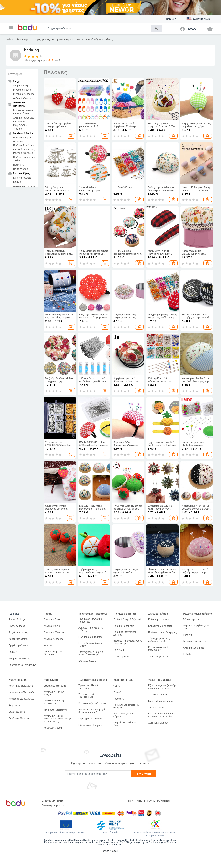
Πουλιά (117, 692)
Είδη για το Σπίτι (22, 178)
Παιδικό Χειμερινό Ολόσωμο (54, 653)
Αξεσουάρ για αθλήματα (21, 699)
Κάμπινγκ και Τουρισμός (22, 692)
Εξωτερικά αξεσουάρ (55, 686)
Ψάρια (117, 686)
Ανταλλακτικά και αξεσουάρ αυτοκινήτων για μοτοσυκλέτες (58, 719)
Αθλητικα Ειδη (18, 680)
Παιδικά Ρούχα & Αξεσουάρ (22, 139)
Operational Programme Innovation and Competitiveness (155, 834)
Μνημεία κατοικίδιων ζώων (125, 724)
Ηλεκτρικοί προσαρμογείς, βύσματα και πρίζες (92, 711)
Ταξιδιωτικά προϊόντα (55, 710)
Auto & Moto (51, 680)
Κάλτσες (48, 645)
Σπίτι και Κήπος (22, 39)
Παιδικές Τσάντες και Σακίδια (24, 159)
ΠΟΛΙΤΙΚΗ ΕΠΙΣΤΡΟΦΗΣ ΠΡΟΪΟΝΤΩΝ (149, 801)
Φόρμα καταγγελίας (19, 658)
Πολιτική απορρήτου (53, 805)
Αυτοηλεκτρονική (53, 728)
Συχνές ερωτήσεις (18, 632)
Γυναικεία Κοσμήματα (194, 641)
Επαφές (13, 652)
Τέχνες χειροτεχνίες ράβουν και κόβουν (54, 39)
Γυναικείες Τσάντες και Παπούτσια (23, 112)
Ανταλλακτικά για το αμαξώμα (55, 693)
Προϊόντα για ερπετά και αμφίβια (126, 706)
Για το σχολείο (21, 169)
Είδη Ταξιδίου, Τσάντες (21, 127)
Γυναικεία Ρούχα (22, 90)
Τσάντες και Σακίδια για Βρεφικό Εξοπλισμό (91, 653)
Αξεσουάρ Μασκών (158, 723)
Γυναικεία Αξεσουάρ (24, 94)
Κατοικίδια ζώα (123, 680)
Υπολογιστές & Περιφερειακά (86, 696)
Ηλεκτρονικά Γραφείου (91, 725)
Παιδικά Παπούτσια (24, 145)
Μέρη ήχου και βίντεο (90, 719)
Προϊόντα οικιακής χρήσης (163, 632)
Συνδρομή (144, 774)
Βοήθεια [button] (173, 19)
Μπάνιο (17, 182)
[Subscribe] (98, 774)
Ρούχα (48, 614)
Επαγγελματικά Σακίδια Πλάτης (91, 644)
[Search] (98, 28)
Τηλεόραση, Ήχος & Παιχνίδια (88, 687)
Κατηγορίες (15, 74)
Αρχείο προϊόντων (19, 645)
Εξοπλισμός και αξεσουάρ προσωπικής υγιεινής (162, 687)
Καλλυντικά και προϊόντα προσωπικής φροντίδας (162, 715)
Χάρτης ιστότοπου (19, 639)
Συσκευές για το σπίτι (160, 657)
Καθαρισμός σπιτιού (159, 619)
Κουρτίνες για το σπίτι (160, 626)
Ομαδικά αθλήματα (19, 718)
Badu (8, 39)
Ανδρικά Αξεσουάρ (23, 98)
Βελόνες (109, 39)
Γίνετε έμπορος (17, 626)
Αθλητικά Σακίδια (88, 661)
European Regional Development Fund (66, 833)
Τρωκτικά (119, 699)
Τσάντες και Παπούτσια (93, 614)
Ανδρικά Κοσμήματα (194, 648)
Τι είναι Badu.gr (17, 619)
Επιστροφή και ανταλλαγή (23, 665)
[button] (11, 28)
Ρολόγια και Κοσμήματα (198, 614)
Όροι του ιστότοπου (53, 801)
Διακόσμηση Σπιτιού (24, 186)
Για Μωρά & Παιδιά (125, 614)
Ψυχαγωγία (15, 705)
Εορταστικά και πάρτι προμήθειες (160, 649)
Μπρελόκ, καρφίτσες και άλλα (196, 627)
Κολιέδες (188, 654)
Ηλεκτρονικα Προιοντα (93, 680)
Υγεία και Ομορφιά (160, 680)
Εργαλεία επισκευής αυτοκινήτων (54, 702)
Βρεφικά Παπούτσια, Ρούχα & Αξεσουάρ (24, 151)
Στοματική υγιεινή (158, 695)
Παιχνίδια (18, 165)
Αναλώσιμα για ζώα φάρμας (124, 715)
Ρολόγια (187, 635)
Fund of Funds (110, 833)
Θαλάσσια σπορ (17, 712)
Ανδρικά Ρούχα (21, 86)
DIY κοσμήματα (191, 619)
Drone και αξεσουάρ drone (92, 703)
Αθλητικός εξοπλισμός (21, 686)
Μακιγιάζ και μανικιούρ (161, 701)
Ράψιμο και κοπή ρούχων (89, 39)
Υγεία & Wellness (157, 708)
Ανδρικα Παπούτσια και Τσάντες (24, 119)
